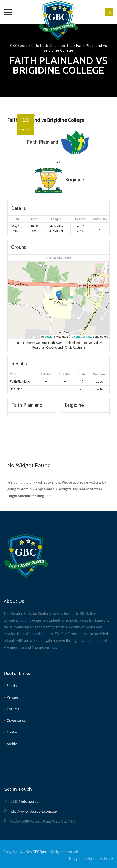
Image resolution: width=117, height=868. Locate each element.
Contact (13, 732)
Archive (13, 744)
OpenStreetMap (82, 337)
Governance (16, 721)
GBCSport (40, 852)
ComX (109, 858)
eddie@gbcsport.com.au (29, 801)
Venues (13, 697)
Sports (12, 686)
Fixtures (13, 709)
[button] (59, 295)
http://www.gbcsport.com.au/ (33, 811)
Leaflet (47, 337)
